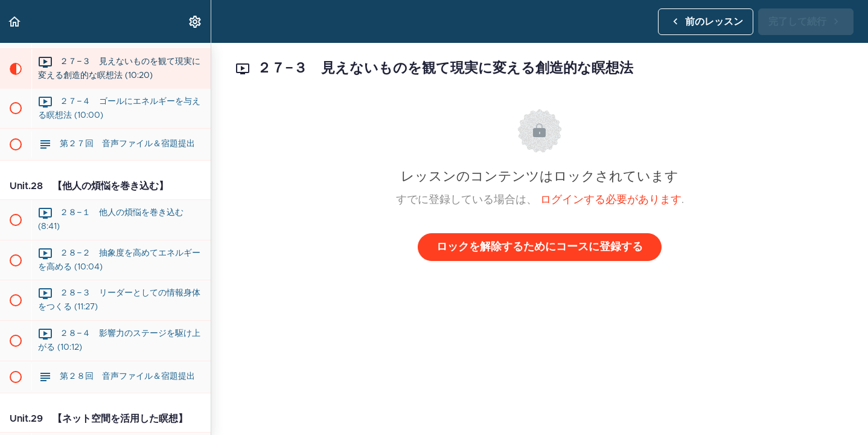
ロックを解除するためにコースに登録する (540, 247)
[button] (15, 21)
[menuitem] (196, 21)
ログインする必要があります (611, 200)
